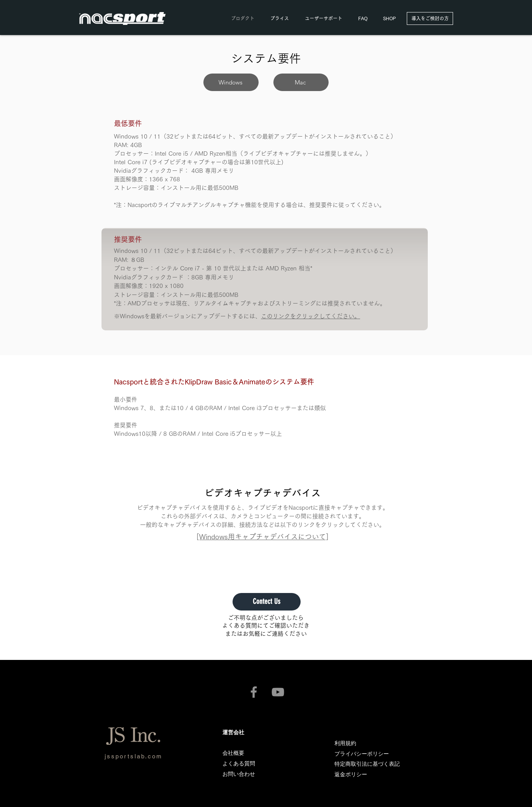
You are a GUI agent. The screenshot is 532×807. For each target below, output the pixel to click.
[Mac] (301, 82)
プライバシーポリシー (362, 754)
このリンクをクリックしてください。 (311, 316)
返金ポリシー (351, 774)
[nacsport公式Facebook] (254, 692)
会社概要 (233, 753)
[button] (323, 18)
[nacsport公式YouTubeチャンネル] (278, 692)
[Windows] (231, 82)
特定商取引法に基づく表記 (367, 764)
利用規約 (345, 743)
